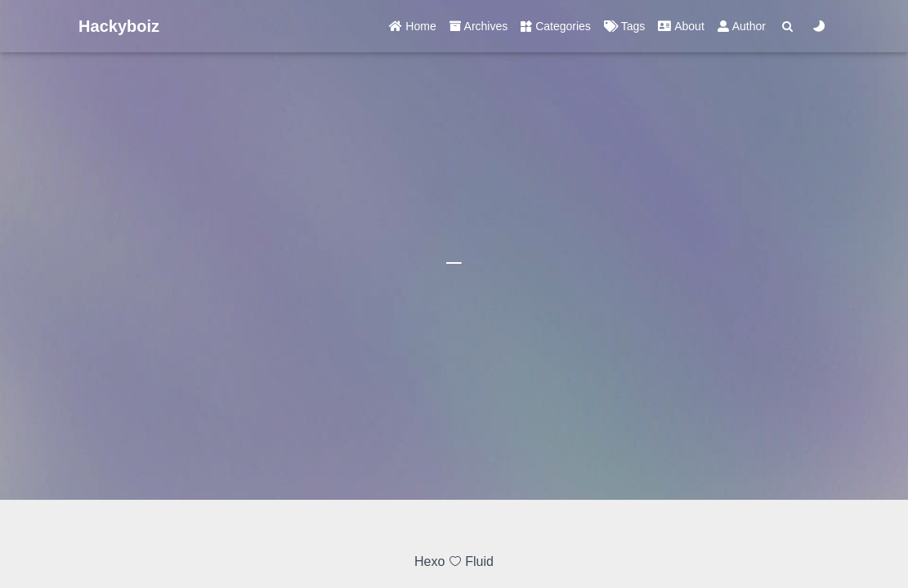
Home (412, 26)
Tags (624, 26)
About (681, 26)
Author (742, 26)
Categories (556, 26)
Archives (479, 26)
